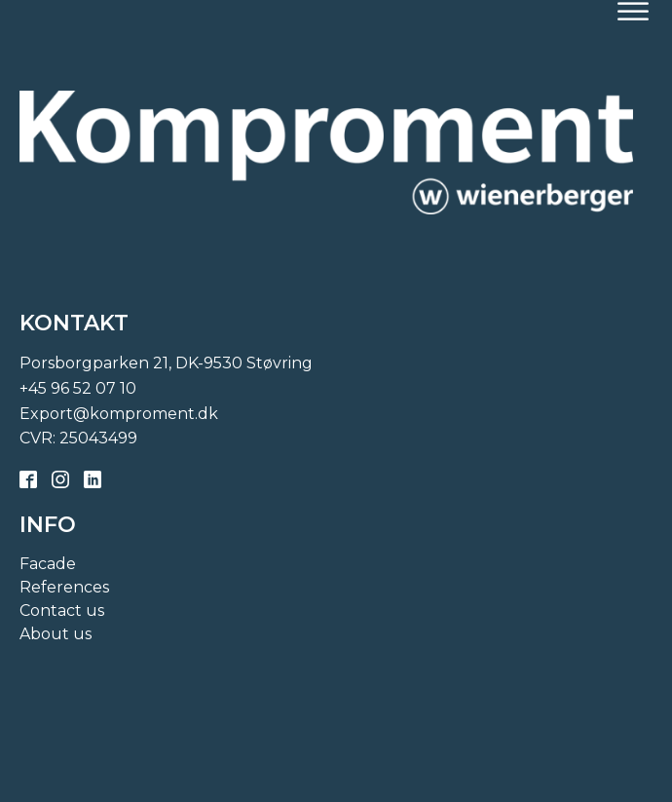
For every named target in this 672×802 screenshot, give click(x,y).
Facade (48, 564)
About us (56, 634)
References (64, 587)
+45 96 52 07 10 (78, 388)
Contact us (62, 611)
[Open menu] (633, 12)
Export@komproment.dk (119, 414)
